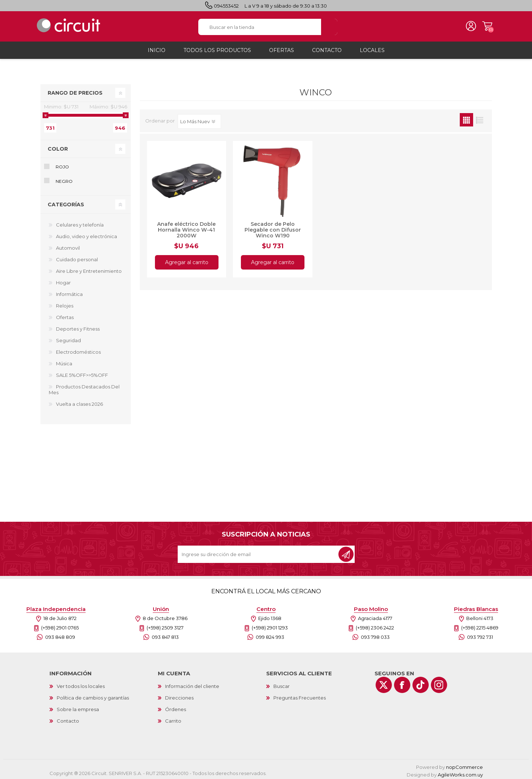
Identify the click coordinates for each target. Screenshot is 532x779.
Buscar (282, 684)
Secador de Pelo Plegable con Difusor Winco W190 (273, 228)
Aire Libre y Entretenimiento (89, 269)
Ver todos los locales (81, 684)
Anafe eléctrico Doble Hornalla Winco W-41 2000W (186, 228)
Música (64, 361)
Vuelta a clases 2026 (79, 402)
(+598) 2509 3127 (165, 625)
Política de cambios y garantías (93, 696)
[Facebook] (402, 683)
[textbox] (260, 26)
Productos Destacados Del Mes (84, 387)
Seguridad (68, 338)
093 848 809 (60, 635)
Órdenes (176, 707)
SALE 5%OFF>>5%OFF (82, 373)
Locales (372, 48)
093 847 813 (165, 635)
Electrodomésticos (78, 350)
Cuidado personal (77, 257)
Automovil (68, 246)
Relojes (65, 304)
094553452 (226, 6)
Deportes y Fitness (78, 327)
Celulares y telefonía (80, 223)
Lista (480, 118)
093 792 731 (480, 635)
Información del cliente (192, 684)
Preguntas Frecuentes (300, 696)
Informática (69, 292)
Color (58, 147)
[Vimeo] (421, 683)
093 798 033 (375, 635)
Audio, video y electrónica (86, 234)
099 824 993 (270, 635)
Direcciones (179, 696)
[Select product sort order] (199, 119)
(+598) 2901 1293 (270, 625)
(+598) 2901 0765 (60, 625)
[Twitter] (384, 683)
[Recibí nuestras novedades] (259, 552)
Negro (64, 179)
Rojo (62, 165)
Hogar (63, 280)
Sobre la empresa (78, 707)
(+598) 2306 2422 (375, 625)
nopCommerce (464, 765)
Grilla (466, 118)
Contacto (68, 719)
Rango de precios (75, 91)
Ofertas (65, 315)
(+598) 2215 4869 (480, 625)
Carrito (485, 25)
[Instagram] (439, 683)
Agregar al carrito (186, 260)
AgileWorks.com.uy (460, 772)
